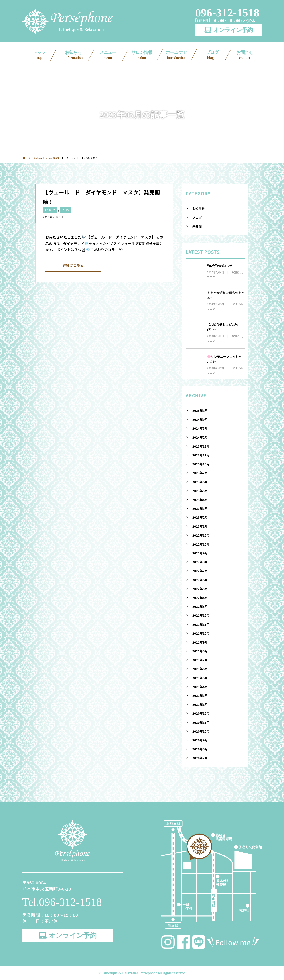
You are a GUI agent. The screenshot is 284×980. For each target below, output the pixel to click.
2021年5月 (200, 678)
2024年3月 (200, 428)
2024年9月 (200, 419)
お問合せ (245, 55)
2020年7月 (200, 758)
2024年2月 (200, 437)
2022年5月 (200, 589)
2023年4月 (200, 500)
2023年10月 (201, 464)
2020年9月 (200, 740)
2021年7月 (200, 660)
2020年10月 (201, 731)
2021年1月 (200, 704)
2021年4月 (200, 687)
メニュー (108, 55)
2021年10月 (201, 633)
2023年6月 (200, 482)
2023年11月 (201, 455)
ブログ (211, 55)
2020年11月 (201, 722)
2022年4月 (200, 598)
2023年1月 (200, 526)
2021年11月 (201, 624)
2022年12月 (201, 535)
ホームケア (176, 55)
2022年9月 (200, 553)
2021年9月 (200, 642)
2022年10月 (201, 544)
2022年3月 (200, 606)
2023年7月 (200, 473)
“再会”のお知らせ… (221, 266)
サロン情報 (142, 55)
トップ (39, 55)
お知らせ (73, 55)
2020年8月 (200, 749)
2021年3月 (200, 696)
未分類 (197, 226)
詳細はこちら (73, 265)
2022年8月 (200, 562)
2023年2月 (200, 517)
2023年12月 (201, 446)
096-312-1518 (227, 13)
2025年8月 (200, 411)
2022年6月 (200, 580)
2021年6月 (200, 669)
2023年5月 (200, 491)
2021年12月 (201, 615)
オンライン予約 (229, 30)
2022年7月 (200, 571)
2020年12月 (201, 713)
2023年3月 (200, 509)
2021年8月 (200, 651)
